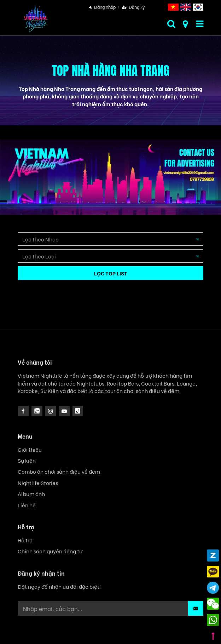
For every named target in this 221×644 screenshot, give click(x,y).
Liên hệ (27, 505)
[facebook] (23, 411)
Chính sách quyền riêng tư (50, 551)
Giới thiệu (30, 449)
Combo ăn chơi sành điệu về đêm (59, 471)
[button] (196, 608)
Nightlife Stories (38, 483)
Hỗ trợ (25, 540)
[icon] (50, 411)
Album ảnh (31, 494)
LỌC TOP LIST (111, 273)
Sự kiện (27, 460)
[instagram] (37, 411)
